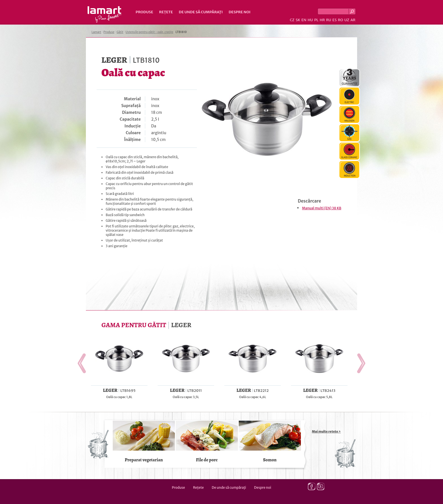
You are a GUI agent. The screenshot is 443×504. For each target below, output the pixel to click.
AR (353, 20)
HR (322, 20)
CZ (292, 20)
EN (304, 20)
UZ (347, 20)
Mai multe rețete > (326, 431)
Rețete (166, 12)
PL (316, 20)
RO (340, 20)
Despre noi (239, 12)
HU (310, 20)
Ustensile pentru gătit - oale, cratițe (149, 32)
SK (298, 20)
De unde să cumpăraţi (201, 12)
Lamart (105, 14)
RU (329, 20)
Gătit (120, 32)
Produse (144, 12)
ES (335, 20)
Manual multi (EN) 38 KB (322, 208)
